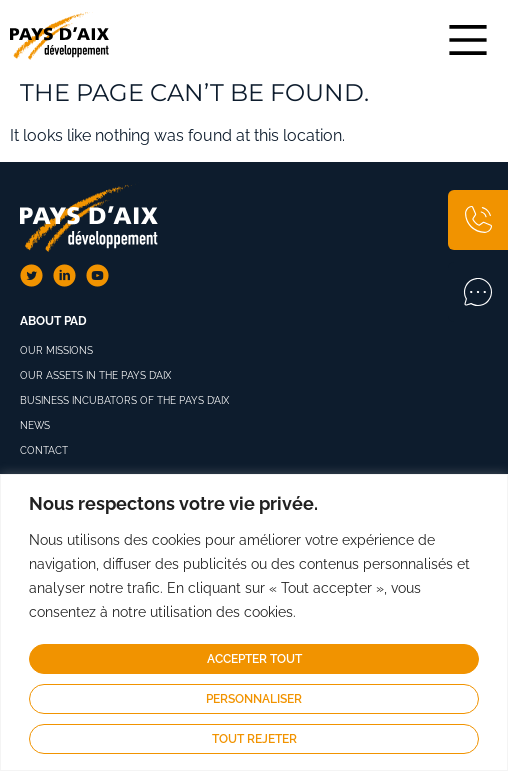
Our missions (56, 350)
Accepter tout (254, 659)
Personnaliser (254, 699)
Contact (44, 450)
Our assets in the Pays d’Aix (95, 375)
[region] (254, 622)
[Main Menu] (468, 40)
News (35, 425)
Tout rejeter (254, 739)
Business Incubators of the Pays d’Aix (124, 400)
